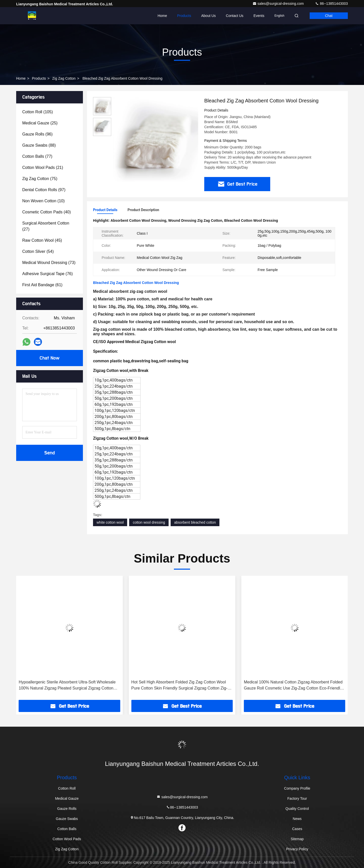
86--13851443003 (331, 4)
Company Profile (297, 788)
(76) (48, 274)
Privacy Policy (297, 849)
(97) (44, 190)
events (259, 16)
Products (184, 16)
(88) (39, 145)
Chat (329, 16)
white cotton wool (110, 522)
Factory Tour (297, 798)
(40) (47, 212)
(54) (38, 251)
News (297, 819)
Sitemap (297, 839)
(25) (40, 123)
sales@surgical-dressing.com (279, 4)
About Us (209, 16)
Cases (297, 829)
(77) (37, 156)
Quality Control (297, 809)
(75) (40, 179)
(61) (42, 285)
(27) (46, 226)
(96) (37, 134)
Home (162, 16)
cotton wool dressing (149, 522)
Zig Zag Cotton (64, 78)
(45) (42, 240)
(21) (43, 168)
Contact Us (235, 16)
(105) (38, 112)
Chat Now (49, 358)
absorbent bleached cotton (195, 522)
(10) (43, 201)
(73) (49, 263)
